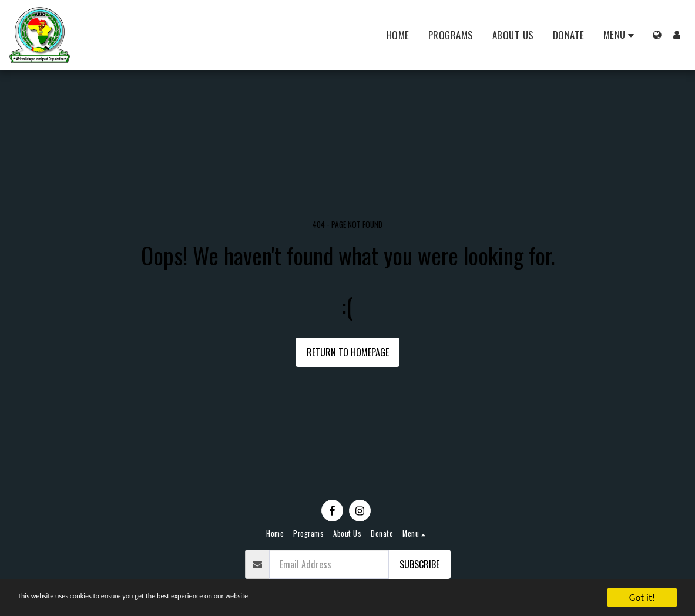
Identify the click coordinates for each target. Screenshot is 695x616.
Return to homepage (348, 352)
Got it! (642, 598)
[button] (621, 35)
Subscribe (419, 564)
